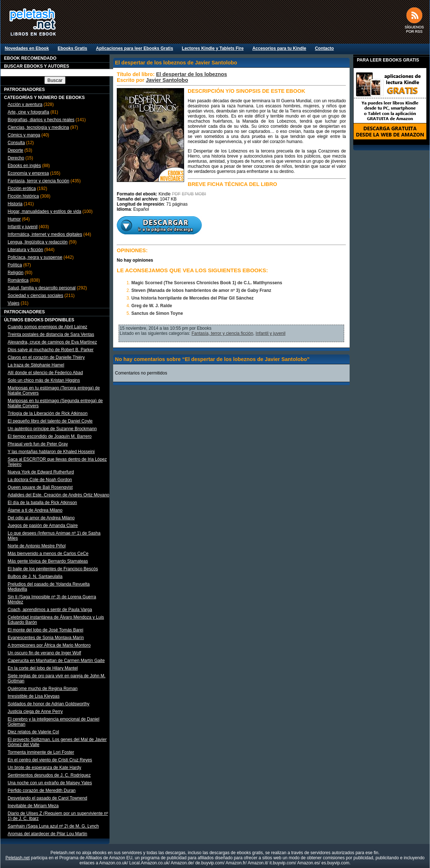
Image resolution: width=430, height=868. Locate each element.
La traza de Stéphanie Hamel (36, 365)
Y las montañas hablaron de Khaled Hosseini (51, 452)
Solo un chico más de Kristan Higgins (44, 380)
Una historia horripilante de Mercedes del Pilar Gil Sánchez (192, 298)
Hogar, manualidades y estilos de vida (44, 211)
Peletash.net (18, 858)
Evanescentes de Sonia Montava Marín (46, 638)
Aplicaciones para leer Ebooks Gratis (135, 48)
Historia (15, 204)
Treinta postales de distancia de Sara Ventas (51, 334)
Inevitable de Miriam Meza (33, 806)
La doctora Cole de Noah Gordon (40, 480)
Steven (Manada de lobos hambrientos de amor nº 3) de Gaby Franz (201, 290)
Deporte (15, 150)
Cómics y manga (24, 135)
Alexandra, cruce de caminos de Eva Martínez (52, 342)
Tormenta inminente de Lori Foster (41, 752)
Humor (14, 219)
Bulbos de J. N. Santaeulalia (35, 576)
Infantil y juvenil (23, 227)
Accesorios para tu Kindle (279, 48)
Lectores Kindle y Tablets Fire (213, 48)
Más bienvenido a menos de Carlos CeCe (48, 554)
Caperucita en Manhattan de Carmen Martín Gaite (56, 661)
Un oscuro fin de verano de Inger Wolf (44, 653)
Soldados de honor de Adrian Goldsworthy (49, 704)
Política (15, 265)
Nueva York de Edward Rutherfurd (41, 472)
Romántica (18, 280)
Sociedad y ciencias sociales (35, 296)
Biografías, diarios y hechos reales (41, 120)
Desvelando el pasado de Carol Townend (47, 798)
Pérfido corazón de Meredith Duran (42, 790)
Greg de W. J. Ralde (152, 306)
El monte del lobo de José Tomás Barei (45, 630)
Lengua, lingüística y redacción (38, 242)
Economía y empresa (28, 173)
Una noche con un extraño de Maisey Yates (50, 783)
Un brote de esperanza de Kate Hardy (44, 768)
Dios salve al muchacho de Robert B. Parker (51, 350)
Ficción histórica (23, 196)
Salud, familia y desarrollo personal (42, 288)
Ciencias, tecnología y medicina (38, 127)
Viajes (13, 303)
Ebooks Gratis (72, 48)
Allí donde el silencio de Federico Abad (45, 373)
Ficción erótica (22, 189)
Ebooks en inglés (24, 166)
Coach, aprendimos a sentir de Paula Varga (50, 610)
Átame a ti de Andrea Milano (35, 510)
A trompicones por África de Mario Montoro (49, 645)
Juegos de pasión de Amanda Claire (43, 526)
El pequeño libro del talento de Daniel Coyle (50, 421)
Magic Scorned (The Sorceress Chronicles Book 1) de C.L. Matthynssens (207, 283)
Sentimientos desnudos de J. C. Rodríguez (49, 775)
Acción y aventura (25, 104)
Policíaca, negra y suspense (35, 257)
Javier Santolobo (167, 80)
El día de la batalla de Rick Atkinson (42, 503)
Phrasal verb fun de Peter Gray (38, 444)
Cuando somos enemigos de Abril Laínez (47, 327)
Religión (15, 273)
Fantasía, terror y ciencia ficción (38, 181)
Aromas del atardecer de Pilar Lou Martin (47, 834)
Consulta (16, 143)
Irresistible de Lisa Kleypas (34, 696)
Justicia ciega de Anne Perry (35, 712)
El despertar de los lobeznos (192, 74)
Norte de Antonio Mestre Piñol (37, 546)
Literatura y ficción (25, 250)
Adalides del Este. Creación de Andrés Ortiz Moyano (58, 495)
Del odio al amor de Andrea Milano (41, 518)
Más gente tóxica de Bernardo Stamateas (48, 561)
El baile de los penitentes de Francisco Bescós (53, 569)
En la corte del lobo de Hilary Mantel (43, 668)
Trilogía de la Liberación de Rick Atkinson (48, 413)
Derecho (16, 158)
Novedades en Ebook (27, 48)
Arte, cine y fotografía (28, 112)
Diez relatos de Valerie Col (33, 732)
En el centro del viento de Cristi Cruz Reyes (50, 760)
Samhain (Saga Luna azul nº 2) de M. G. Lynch (53, 826)
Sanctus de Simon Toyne (157, 313)
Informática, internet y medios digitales (45, 234)
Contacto (325, 48)
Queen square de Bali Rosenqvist (40, 487)
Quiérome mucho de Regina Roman (43, 689)
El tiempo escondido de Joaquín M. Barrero (50, 436)
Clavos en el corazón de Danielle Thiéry (46, 357)
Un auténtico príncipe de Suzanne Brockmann (52, 429)
